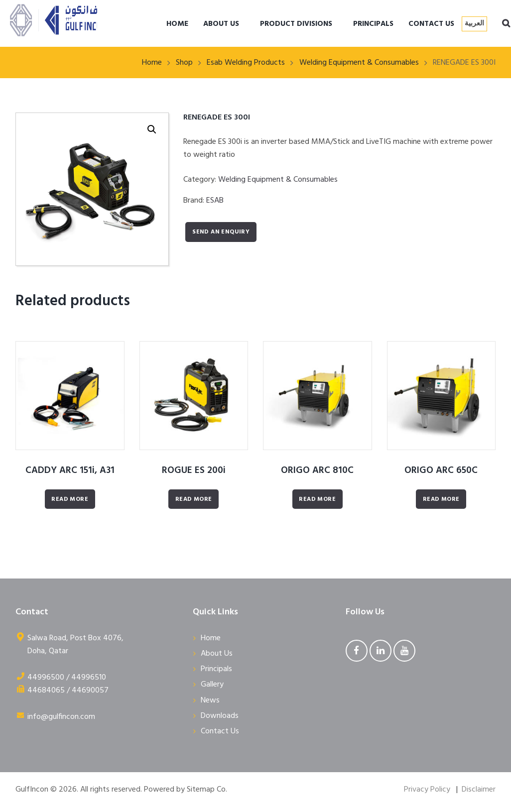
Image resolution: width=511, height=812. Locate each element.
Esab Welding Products (246, 63)
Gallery (212, 685)
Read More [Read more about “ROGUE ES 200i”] (194, 499)
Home (152, 63)
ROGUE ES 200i (194, 470)
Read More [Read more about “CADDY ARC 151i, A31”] (70, 499)
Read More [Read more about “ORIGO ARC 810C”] (317, 499)
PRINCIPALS (373, 24)
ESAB (215, 201)
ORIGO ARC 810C (317, 470)
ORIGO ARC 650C (441, 470)
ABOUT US (221, 24)
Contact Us (220, 731)
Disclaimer (479, 790)
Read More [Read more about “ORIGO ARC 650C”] (441, 499)
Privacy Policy (427, 790)
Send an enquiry (221, 232)
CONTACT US (431, 24)
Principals (216, 669)
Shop (184, 63)
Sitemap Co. (207, 790)
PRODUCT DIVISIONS (296, 24)
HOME (177, 24)
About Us (217, 654)
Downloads (220, 716)
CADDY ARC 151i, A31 (70, 470)
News (210, 700)
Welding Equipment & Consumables (359, 63)
